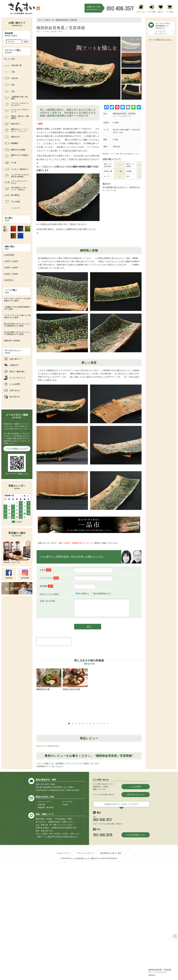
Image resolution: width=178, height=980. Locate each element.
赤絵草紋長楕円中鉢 (128, 679)
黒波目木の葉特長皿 (49, 735)
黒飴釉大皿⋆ (128, 818)
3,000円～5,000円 (11, 274)
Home (40, 20)
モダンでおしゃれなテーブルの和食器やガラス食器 (17, 300)
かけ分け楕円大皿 (49, 707)
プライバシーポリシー (85, 967)
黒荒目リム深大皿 (101, 707)
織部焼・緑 (49, 20)
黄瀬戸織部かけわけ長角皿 (49, 762)
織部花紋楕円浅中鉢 (128, 790)
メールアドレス (49, 578)
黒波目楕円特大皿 (75, 762)
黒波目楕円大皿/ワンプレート (128, 708)
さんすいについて (64, 967)
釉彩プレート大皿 (101, 818)
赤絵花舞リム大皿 (75, 790)
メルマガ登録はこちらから (17, 449)
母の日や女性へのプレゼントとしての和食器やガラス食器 (17, 325)
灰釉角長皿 (128, 735)
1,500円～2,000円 (11, 261)
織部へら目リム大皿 (101, 679)
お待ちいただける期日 (49, 594)
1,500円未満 (9, 255)
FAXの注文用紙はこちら (136, 949)
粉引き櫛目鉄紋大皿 (101, 735)
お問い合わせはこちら (136, 908)
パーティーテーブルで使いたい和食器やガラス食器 (17, 316)
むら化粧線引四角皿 (49, 790)
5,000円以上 (9, 280)
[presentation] (54, 646)
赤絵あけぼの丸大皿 (75, 679)
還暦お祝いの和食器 (12, 341)
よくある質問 (136, 900)
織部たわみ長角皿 (75, 707)
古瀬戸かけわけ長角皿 (49, 818)
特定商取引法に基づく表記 (111, 967)
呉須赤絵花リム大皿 (128, 762)
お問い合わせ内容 (47, 601)
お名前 (46, 570)
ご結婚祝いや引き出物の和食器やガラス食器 (17, 308)
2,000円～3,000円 (11, 268)
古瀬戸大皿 (101, 790)
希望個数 (46, 586)
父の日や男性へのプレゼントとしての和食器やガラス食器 (17, 333)
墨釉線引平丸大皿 (75, 735)
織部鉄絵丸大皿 (49, 679)
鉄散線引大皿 (75, 818)
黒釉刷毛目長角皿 (101, 762)
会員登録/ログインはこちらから (50, 880)
